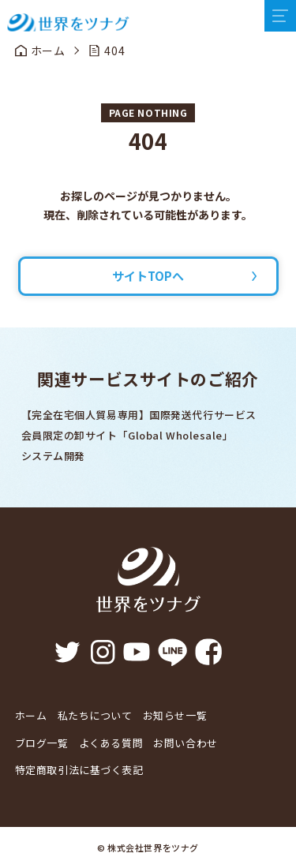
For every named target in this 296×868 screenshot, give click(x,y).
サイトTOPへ (148, 276)
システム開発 (53, 456)
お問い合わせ (185, 743)
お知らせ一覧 (175, 715)
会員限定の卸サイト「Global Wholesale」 (127, 435)
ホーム (31, 715)
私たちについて (95, 715)
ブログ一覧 (42, 743)
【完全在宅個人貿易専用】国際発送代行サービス (139, 415)
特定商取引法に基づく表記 (79, 770)
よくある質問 (111, 743)
